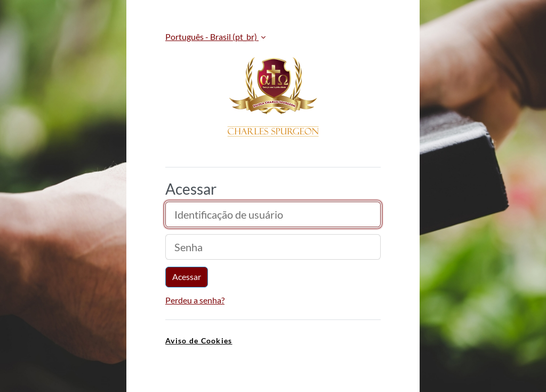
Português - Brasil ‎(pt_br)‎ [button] (212, 37)
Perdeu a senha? (195, 300)
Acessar (187, 277)
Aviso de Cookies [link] (199, 341)
